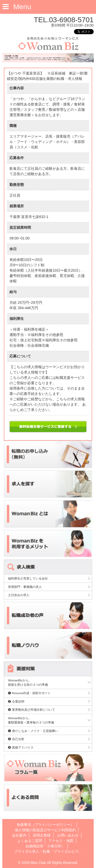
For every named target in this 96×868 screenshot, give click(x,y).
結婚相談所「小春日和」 (45, 846)
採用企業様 (42, 835)
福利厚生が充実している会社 (28, 578)
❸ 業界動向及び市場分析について (31, 710)
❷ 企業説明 (16, 701)
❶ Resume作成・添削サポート (29, 693)
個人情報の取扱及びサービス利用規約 (45, 830)
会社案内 (19, 835)
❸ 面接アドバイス (21, 747)
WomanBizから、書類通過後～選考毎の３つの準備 (31, 720)
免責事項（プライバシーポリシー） (45, 825)
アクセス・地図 (61, 841)
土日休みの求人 (19, 595)
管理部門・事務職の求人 (25, 587)
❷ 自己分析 (16, 739)
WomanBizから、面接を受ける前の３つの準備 (28, 683)
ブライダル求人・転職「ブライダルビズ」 (48, 851)
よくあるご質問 (30, 841)
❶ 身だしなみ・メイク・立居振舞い (33, 731)
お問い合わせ (68, 835)
